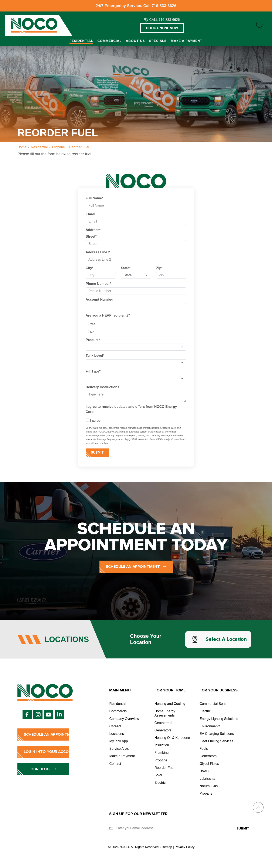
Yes (91, 324)
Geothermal (163, 723)
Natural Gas (209, 786)
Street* (91, 236)
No (90, 332)
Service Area (119, 749)
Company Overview (124, 719)
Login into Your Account (46, 752)
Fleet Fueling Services (216, 741)
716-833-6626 (164, 6)
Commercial (109, 41)
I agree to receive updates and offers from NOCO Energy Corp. (131, 409)
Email (90, 214)
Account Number (99, 299)
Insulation (162, 745)
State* (126, 268)
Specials (158, 41)
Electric (160, 783)
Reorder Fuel (164, 768)
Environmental (210, 726)
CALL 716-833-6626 (164, 20)
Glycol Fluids (209, 764)
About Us (135, 41)
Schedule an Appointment (136, 567)
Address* (93, 230)
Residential (81, 41)
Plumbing (162, 753)
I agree (93, 420)
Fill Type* (93, 371)
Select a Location (226, 639)
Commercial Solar (213, 704)
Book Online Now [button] (162, 28)
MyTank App (118, 741)
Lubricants (207, 779)
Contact (115, 764)
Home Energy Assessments (165, 713)
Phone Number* (98, 284)
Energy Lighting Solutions (219, 719)
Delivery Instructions (102, 387)
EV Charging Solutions (217, 734)
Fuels (204, 749)
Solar (158, 775)
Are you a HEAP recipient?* (108, 315)
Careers (115, 726)
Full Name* (94, 198)
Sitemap (166, 847)
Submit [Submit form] (97, 453)
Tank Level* (95, 356)
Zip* (159, 268)
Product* (93, 340)
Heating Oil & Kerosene (172, 738)
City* (89, 268)
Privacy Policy (185, 847)
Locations (117, 734)
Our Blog (43, 769)
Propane (161, 760)
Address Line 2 (98, 252)
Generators (163, 730)
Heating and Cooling (170, 704)
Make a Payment (187, 41)
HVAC (204, 771)
